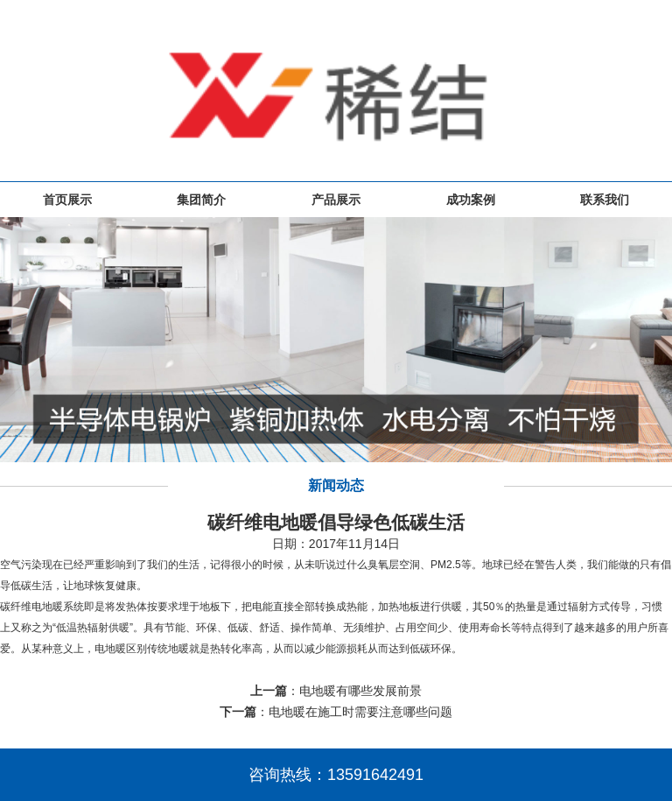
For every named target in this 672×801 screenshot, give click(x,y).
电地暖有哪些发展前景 (360, 691)
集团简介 (201, 200)
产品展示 (336, 200)
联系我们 (605, 200)
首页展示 (67, 200)
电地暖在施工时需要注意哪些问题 (360, 712)
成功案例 (471, 200)
